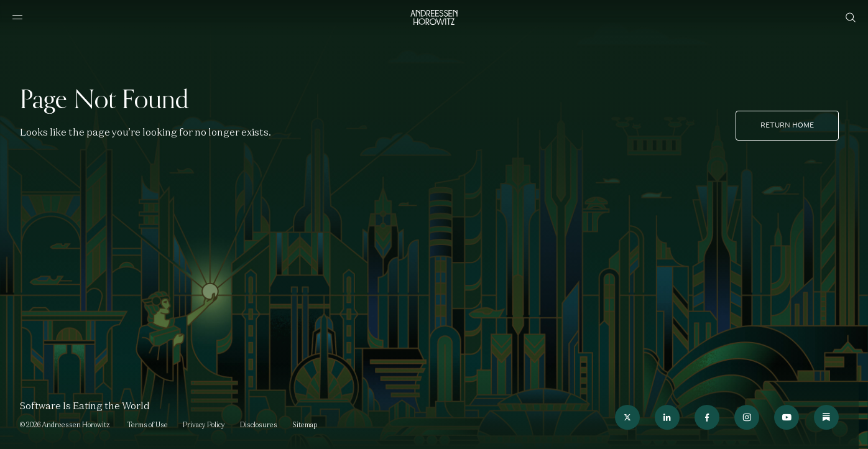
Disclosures (259, 425)
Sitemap (305, 425)
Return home (787, 125)
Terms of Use (148, 425)
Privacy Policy (204, 425)
